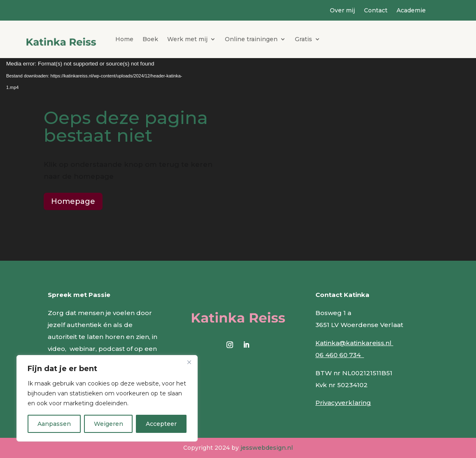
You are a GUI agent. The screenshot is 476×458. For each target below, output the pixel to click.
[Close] (189, 362)
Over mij (342, 11)
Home (124, 39)
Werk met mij (187, 39)
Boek (150, 39)
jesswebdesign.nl (267, 448)
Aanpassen (54, 424)
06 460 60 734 (340, 355)
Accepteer (161, 424)
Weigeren (108, 424)
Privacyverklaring (343, 403)
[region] (107, 398)
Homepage (73, 201)
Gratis (303, 39)
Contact (376, 11)
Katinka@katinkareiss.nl (354, 343)
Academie (411, 11)
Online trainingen (251, 39)
